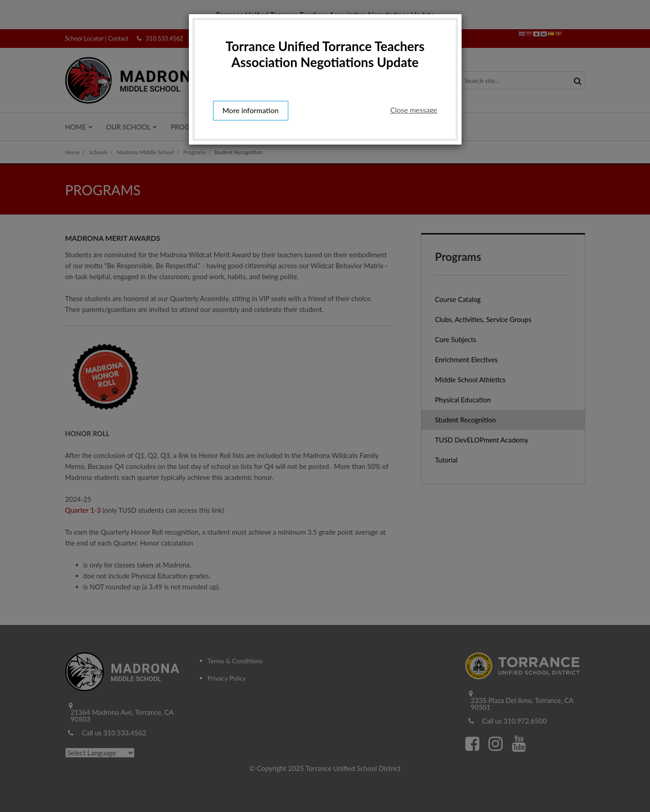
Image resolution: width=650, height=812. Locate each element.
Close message (413, 110)
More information (251, 110)
